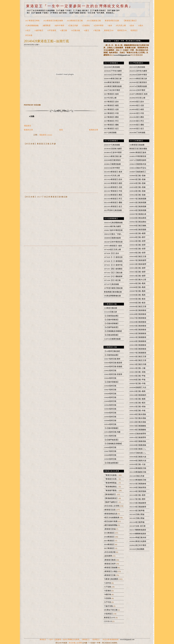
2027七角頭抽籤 (110, 133)
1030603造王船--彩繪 (137, 179)
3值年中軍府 (59, 26)
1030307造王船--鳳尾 (137, 291)
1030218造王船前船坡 (138, 349)
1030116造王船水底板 (138, 422)
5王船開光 (86, 26)
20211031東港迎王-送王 (113, 207)
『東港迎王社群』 (111, 479)
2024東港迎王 (109, 545)
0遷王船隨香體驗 (111, 525)
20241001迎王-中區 (137, 113)
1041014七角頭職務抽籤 (113, 223)
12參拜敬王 (39, 30)
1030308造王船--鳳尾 (137, 287)
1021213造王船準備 (137, 511)
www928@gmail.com (122, 55)
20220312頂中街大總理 (138, 71)
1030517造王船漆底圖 (138, 199)
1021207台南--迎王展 (137, 526)
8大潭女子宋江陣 (111, 610)
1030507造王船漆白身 (138, 214)
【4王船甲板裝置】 (111, 327)
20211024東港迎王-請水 (113, 179)
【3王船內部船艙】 (111, 324)
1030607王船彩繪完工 (138, 172)
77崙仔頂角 (109, 606)
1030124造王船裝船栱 (138, 395)
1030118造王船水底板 (138, 414)
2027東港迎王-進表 (111, 94)
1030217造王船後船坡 (138, 353)
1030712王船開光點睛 (138, 160)
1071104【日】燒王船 (112, 280)
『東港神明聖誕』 (111, 483)
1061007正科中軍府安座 (113, 242)
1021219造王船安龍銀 (138, 491)
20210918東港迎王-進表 (113, 172)
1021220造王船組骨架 (138, 488)
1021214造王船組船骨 (138, 507)
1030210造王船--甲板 (137, 376)
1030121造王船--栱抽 (137, 407)
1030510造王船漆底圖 (138, 210)
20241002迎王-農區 (137, 117)
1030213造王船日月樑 (138, 364)
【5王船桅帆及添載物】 (113, 331)
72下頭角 (108, 587)
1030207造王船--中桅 (137, 384)
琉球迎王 (134, 30)
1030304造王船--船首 (137, 303)
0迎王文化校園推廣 (112, 518)
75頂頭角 (108, 598)
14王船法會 (75, 30)
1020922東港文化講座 (138, 541)
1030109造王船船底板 (138, 445)
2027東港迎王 (109, 548)
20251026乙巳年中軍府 (113, 75)
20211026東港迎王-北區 (113, 187)
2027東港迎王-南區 (111, 106)
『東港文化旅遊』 (111, 475)
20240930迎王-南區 (137, 109)
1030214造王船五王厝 (138, 360)
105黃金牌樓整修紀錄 (112, 296)
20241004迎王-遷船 (137, 125)
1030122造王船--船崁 (137, 403)
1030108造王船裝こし (138, 449)
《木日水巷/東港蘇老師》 (111, 639)
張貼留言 (28, 126)
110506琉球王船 (110, 421)
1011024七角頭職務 (137, 549)
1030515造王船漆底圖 (138, 203)
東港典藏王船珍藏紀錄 (113, 292)
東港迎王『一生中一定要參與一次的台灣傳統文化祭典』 (80, 6)
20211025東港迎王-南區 (113, 183)
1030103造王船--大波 (137, 464)
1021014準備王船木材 (138, 538)
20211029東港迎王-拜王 (113, 199)
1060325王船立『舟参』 (113, 234)
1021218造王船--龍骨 (137, 495)
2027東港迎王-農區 (111, 117)
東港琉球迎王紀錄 (112, 21)
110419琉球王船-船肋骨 (113, 363)
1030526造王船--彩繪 (137, 191)
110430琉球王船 (110, 401)
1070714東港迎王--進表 (113, 246)
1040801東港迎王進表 (138, 153)
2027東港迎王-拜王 (111, 121)
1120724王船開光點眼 (112, 339)
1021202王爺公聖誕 (137, 518)
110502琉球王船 (110, 405)
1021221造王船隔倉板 (138, 484)
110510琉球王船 (110, 424)
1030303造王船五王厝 (138, 307)
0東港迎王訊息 (110, 510)
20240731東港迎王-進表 (138, 94)
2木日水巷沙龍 (110, 552)
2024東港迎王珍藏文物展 (53, 21)
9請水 (132, 26)
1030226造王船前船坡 (138, 322)
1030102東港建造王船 (138, 468)
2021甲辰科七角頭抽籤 (113, 210)
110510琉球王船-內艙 (112, 432)
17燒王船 (97, 30)
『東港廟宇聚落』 (111, 491)
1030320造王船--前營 (137, 249)
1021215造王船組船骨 (138, 503)
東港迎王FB (109, 30)
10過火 (141, 26)
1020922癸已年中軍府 (138, 545)
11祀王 (28, 30)
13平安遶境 (52, 30)
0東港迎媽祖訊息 (111, 514)
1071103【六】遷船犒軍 (113, 276)
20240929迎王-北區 (137, 106)
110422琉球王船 (110, 371)
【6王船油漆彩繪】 (111, 335)
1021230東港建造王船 (138, 472)
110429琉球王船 (110, 397)
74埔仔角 (108, 595)
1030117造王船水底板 (138, 418)
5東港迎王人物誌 (111, 571)
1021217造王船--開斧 (137, 499)
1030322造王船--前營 (137, 241)
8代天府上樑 (121, 26)
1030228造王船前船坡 (138, 314)
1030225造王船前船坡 (138, 326)
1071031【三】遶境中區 (113, 265)
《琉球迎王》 (96, 639)
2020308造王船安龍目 (112, 160)
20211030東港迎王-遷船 (113, 203)
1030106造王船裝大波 (138, 457)
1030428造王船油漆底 (138, 218)
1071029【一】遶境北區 (113, 257)
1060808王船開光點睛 (112, 238)
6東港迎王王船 (110, 575)
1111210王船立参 (110, 312)
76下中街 (108, 602)
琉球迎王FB (122, 30)
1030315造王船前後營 (138, 264)
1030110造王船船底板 (138, 441)
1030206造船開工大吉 (138, 387)
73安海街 (108, 591)
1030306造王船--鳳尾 (137, 295)
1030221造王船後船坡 (138, 337)
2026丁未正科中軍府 (112, 90)
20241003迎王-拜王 (137, 121)
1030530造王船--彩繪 (137, 183)
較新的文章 (28, 130)
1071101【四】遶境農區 (113, 269)
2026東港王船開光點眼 (113, 86)
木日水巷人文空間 (75, 643)
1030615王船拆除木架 (138, 164)
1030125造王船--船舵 (137, 391)
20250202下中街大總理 (113, 71)
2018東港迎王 (109, 537)
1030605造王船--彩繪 (137, 176)
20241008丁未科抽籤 (137, 133)
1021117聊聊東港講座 (138, 530)
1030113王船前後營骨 (138, 434)
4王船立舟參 (73, 26)
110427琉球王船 (110, 390)
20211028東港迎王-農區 (113, 195)
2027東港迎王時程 (32, 21)
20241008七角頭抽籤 (112, 67)
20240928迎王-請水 (137, 102)
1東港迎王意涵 (110, 529)
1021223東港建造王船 (138, 480)
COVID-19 (108, 621)
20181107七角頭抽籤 (112, 145)
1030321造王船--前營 (137, 245)
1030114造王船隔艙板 (138, 430)
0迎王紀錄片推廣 (111, 521)
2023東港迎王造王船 (75, 21)
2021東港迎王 (109, 541)
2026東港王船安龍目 (112, 82)
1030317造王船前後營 (138, 260)
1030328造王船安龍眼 (138, 230)
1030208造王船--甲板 (137, 380)
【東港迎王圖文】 (130, 21)
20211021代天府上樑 (112, 176)
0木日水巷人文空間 (112, 506)
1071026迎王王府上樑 (112, 250)
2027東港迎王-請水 (111, 102)
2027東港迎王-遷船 (111, 125)
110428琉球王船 (110, 394)
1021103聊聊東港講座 (138, 534)
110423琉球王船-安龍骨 (113, 374)
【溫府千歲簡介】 (111, 502)
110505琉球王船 (110, 417)
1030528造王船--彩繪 (137, 187)
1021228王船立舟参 (137, 476)
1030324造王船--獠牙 (137, 237)
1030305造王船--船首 (137, 299)
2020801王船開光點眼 (112, 164)
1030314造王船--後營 (137, 268)
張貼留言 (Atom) (46, 135)
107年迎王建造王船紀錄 (113, 288)
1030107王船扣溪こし (138, 453)
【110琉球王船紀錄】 (112, 351)
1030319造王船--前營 (137, 253)
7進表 (110, 26)
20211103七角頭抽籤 (137, 67)
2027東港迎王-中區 (111, 113)
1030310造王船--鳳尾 (137, 283)
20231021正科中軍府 (137, 90)
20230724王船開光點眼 (138, 86)
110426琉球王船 (110, 386)
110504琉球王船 (110, 413)
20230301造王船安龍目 (138, 82)
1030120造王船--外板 (137, 411)
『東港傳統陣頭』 (111, 487)
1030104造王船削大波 (138, 461)
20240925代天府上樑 (137, 98)
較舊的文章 (94, 130)
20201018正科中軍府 (112, 168)
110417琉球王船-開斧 (112, 359)
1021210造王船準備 (137, 522)
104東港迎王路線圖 (137, 145)
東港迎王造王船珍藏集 (138, 149)
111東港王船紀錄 (111, 308)
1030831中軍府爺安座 (138, 156)
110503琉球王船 (110, 409)
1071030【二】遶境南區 (113, 261)
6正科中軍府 (99, 26)
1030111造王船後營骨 (138, 437)
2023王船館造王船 (94, 21)
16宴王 (86, 30)
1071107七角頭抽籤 (111, 284)
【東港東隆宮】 (110, 494)
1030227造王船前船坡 (138, 318)
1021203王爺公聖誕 (137, 514)
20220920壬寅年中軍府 (138, 75)
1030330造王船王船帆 (138, 226)
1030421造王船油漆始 (138, 222)
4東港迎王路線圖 (111, 568)
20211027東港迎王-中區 (113, 191)
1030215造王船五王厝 (138, 357)
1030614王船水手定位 (138, 168)
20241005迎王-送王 (137, 129)
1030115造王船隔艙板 (138, 426)
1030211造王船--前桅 (137, 372)
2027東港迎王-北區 (111, 109)
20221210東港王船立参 (138, 79)
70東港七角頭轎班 (111, 579)
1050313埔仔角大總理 (112, 226)
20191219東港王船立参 (113, 156)
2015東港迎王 (109, 533)
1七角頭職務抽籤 (32, 26)
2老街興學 (108, 556)
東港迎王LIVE (110, 618)
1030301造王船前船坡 (138, 310)
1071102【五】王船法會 (113, 273)
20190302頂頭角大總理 (113, 149)
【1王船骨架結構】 (111, 316)
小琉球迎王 (109, 614)
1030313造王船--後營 (137, 272)
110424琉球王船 (110, 378)
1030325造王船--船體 (137, 233)
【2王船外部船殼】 (111, 320)
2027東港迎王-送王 (111, 129)
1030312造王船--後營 (137, 276)
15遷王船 (64, 30)
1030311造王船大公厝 (138, 280)
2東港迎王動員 (110, 560)
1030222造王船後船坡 (138, 333)
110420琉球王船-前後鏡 (113, 367)
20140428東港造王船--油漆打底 (47, 41)
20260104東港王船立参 (113, 79)
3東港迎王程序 (110, 564)
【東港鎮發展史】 (111, 498)
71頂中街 (108, 583)
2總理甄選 (46, 26)
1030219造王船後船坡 (138, 345)
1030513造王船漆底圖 (138, 207)
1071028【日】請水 (111, 253)
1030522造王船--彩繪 (137, 195)
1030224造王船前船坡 (138, 330)
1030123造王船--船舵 (137, 399)
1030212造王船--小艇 (137, 368)
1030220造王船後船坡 (138, 341)
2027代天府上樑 (110, 98)
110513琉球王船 (110, 436)
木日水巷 (29, 35)
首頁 (61, 130)
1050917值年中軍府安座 (113, 230)
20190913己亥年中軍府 (113, 153)
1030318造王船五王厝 (138, 257)
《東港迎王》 (86, 639)
